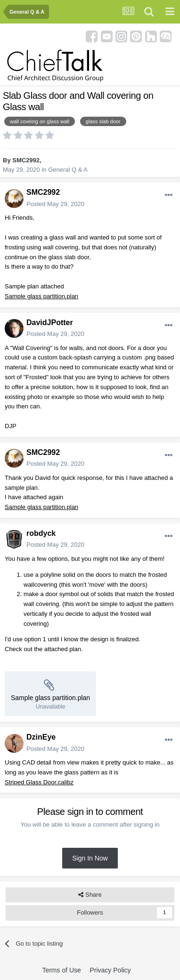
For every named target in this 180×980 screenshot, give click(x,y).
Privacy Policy (110, 970)
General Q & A (68, 170)
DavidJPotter (50, 323)
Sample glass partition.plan (41, 296)
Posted (55, 204)
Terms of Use (61, 970)
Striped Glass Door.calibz (39, 782)
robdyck (41, 533)
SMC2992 (26, 160)
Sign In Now (90, 858)
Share (90, 895)
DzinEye (41, 737)
